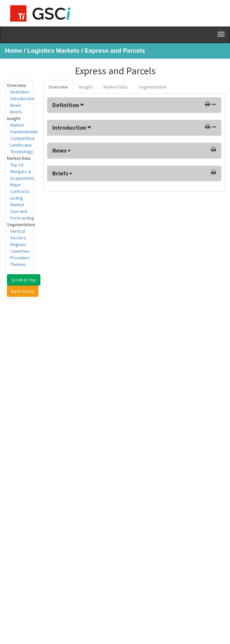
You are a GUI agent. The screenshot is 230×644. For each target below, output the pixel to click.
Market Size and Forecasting (22, 211)
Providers (20, 258)
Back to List (23, 291)
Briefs (16, 112)
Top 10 (17, 165)
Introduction (22, 98)
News (16, 105)
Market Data (115, 87)
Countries (20, 251)
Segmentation (153, 87)
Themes (18, 264)
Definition (20, 92)
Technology (22, 152)
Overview (58, 87)
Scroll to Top (24, 280)
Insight (86, 87)
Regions (18, 244)
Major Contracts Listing (20, 191)
